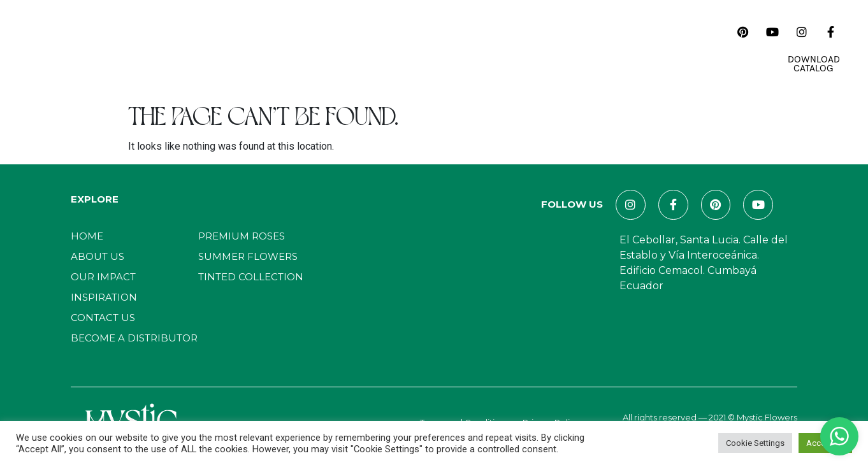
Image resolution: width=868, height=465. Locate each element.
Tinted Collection (251, 277)
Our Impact (340, 48)
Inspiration (414, 48)
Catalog (274, 48)
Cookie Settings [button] (755, 443)
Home (162, 48)
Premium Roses (242, 236)
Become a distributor (134, 338)
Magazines (486, 48)
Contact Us (559, 48)
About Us (214, 48)
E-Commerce (638, 48)
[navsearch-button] (716, 32)
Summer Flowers (248, 256)
